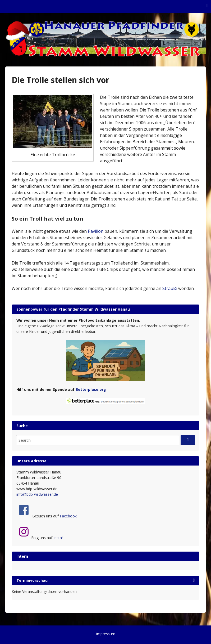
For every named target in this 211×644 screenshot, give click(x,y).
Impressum (106, 634)
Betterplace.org (91, 389)
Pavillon (96, 231)
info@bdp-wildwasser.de (37, 494)
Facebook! (69, 516)
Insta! (58, 538)
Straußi (170, 288)
